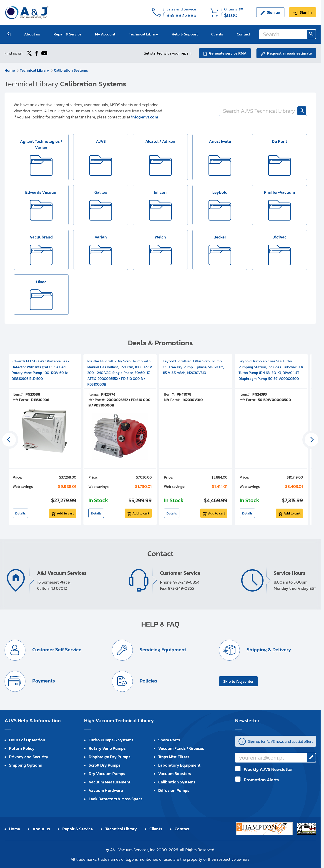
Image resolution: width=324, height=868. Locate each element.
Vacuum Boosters (175, 774)
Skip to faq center (238, 681)
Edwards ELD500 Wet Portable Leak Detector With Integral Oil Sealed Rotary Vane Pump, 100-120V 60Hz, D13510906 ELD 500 (41, 370)
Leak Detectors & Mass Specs (116, 799)
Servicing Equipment (162, 650)
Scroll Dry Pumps (105, 765)
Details (20, 513)
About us (32, 34)
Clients (217, 34)
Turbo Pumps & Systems (111, 740)
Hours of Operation (27, 740)
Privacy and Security (29, 757)
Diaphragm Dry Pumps (109, 757)
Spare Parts (169, 740)
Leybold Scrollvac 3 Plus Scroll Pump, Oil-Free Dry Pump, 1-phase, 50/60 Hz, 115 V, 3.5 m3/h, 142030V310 (193, 367)
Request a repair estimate (289, 53)
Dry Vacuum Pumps (107, 774)
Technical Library (143, 34)
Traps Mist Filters (174, 757)
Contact (243, 34)
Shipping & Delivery (268, 650)
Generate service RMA (228, 53)
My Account (105, 34)
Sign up (274, 12)
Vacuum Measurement (110, 782)
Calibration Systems (71, 70)
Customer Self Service (56, 650)
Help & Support (185, 34)
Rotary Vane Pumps (107, 748)
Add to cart (65, 513)
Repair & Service (67, 34)
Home (10, 70)
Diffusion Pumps (174, 790)
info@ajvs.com (145, 117)
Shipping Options (25, 765)
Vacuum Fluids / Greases (181, 748)
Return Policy (22, 748)
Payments (43, 681)
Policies (148, 681)
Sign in (306, 12)
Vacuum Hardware (106, 790)
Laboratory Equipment (179, 765)
